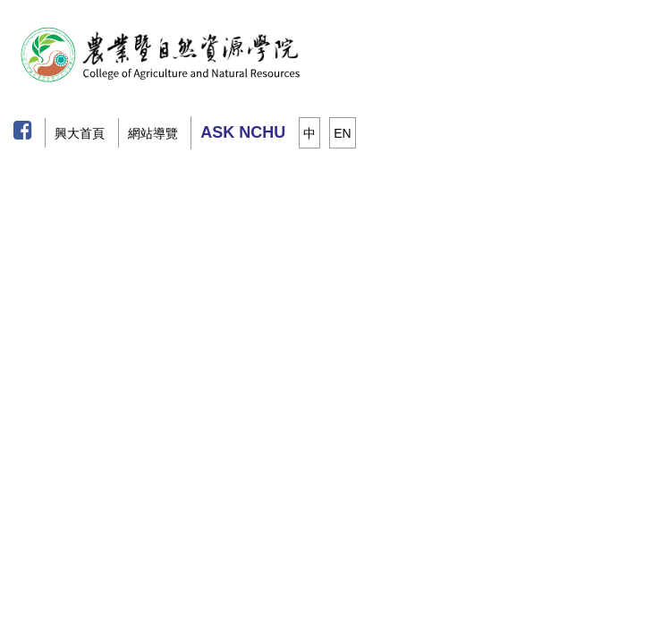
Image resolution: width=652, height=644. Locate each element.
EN (342, 133)
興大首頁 (80, 133)
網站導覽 (153, 133)
